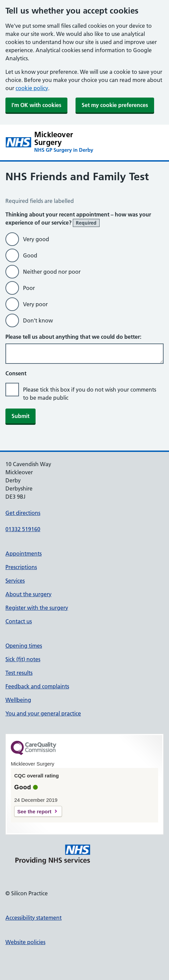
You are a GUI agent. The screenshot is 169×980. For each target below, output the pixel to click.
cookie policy (32, 88)
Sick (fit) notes (23, 659)
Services (15, 581)
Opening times (24, 646)
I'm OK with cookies (36, 105)
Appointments (24, 554)
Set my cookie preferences (115, 105)
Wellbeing (18, 700)
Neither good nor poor (52, 272)
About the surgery (28, 594)
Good (30, 255)
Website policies (25, 942)
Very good (36, 239)
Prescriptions (21, 567)
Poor (29, 288)
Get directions (23, 513)
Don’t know (38, 320)
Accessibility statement (34, 918)
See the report (34, 811)
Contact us (19, 621)
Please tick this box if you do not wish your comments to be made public (90, 394)
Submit (20, 416)
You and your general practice (43, 713)
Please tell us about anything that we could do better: (73, 337)
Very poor (35, 304)
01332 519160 (23, 529)
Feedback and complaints (37, 686)
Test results (19, 673)
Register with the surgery (37, 608)
